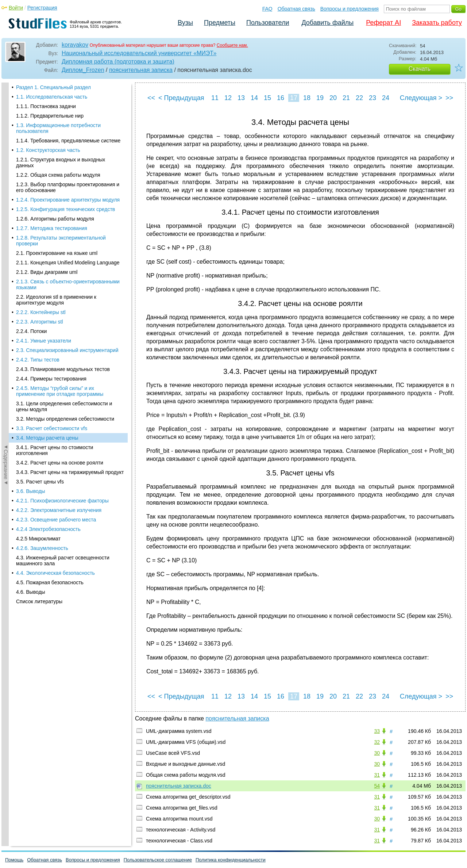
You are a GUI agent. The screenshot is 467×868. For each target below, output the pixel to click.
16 (281, 98)
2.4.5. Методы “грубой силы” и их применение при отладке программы (60, 123)
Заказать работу (437, 23)
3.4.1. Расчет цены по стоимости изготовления (55, 182)
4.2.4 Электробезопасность (48, 261)
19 (320, 98)
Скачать (420, 69)
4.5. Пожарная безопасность (50, 314)
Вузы (185, 23)
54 (377, 786)
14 (254, 98)
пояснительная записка (141, 70)
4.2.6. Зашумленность (42, 280)
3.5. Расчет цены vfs (40, 214)
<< (151, 98)
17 (294, 98)
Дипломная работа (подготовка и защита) (118, 62)
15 (267, 98)
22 (359, 98)
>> (449, 98)
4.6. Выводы (31, 324)
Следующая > (421, 98)
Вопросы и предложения (350, 9)
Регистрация (42, 8)
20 (333, 98)
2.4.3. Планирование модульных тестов (63, 101)
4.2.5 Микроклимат (38, 271)
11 (215, 98)
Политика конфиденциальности (231, 860)
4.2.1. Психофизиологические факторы (62, 233)
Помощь (14, 860)
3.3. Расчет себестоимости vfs (52, 160)
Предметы (220, 23)
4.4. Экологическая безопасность (55, 305)
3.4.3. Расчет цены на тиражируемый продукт (70, 204)
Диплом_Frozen (83, 70)
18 (307, 98)
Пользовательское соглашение (158, 860)
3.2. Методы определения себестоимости (65, 151)
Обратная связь (296, 9)
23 (373, 98)
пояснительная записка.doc (179, 786)
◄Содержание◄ (6, 210)
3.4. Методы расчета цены (47, 170)
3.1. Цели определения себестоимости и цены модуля (64, 138)
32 (377, 742)
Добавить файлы (327, 23)
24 (386, 98)
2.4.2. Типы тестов (38, 92)
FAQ (267, 9)
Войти (16, 8)
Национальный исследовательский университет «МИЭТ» (139, 53)
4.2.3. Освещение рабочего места (56, 252)
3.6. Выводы (31, 223)
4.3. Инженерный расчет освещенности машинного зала (63, 292)
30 (377, 753)
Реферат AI (383, 23)
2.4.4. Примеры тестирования (51, 111)
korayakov (75, 45)
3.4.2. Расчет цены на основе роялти (60, 195)
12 (228, 98)
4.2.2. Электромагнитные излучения (59, 242)
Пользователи (268, 23)
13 (241, 98)
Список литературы (39, 333)
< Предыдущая (181, 98)
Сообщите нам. (232, 45)
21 (346, 98)
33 (377, 731)
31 (377, 775)
